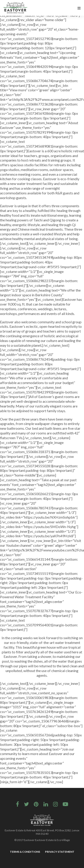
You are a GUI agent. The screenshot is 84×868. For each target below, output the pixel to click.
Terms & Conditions (25, 852)
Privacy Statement (60, 852)
